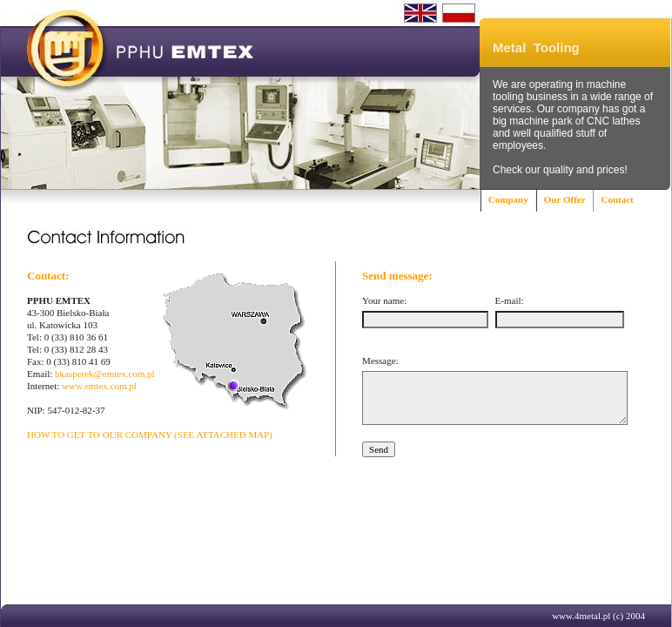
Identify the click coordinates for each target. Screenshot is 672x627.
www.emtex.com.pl (99, 386)
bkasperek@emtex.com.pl (105, 374)
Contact (617, 199)
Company (508, 199)
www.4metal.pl (581, 616)
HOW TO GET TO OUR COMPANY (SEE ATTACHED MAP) (150, 435)
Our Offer (565, 199)
